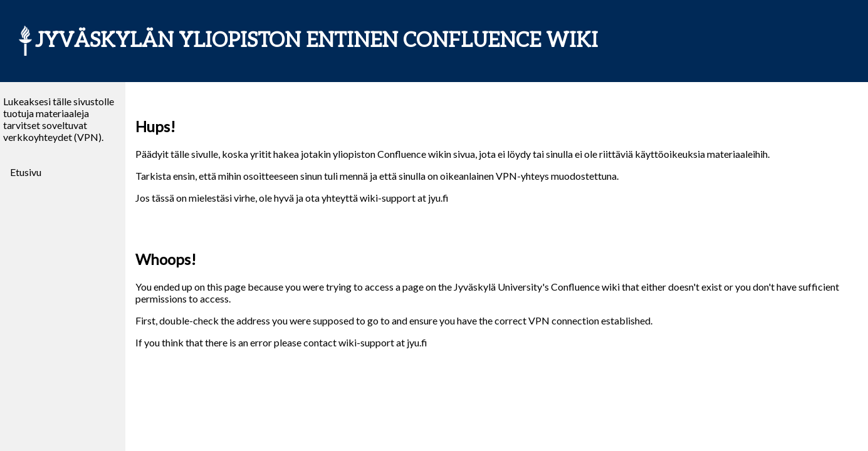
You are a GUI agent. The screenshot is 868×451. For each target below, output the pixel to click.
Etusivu (26, 172)
